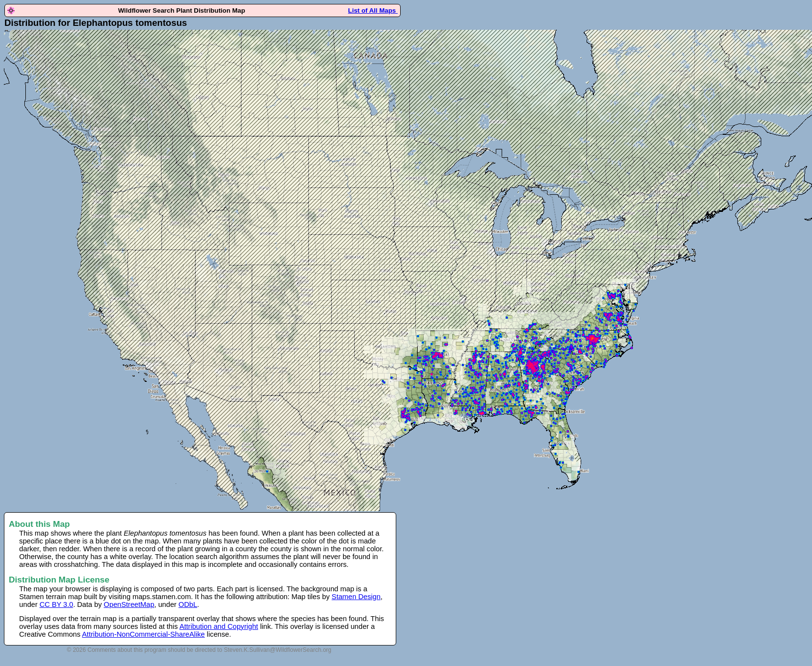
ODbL (188, 604)
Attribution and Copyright (219, 626)
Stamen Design (356, 597)
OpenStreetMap (129, 604)
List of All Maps (373, 10)
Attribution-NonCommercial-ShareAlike (143, 634)
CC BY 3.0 (56, 604)
